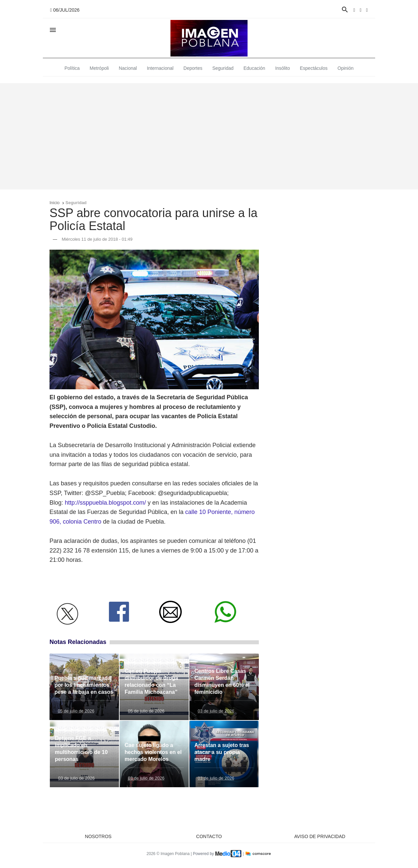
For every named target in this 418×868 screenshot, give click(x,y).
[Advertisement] (209, 136)
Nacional (128, 68)
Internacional (160, 68)
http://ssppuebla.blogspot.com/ (105, 503)
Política (72, 68)
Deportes (193, 68)
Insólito (282, 68)
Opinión (346, 68)
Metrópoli (99, 68)
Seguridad (223, 68)
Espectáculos (314, 68)
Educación (254, 68)
